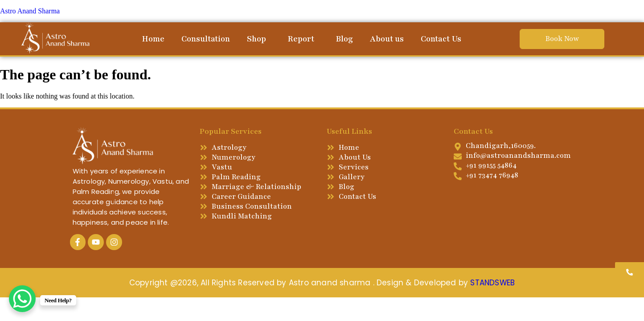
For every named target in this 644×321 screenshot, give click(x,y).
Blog (344, 39)
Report (301, 39)
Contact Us (441, 39)
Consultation (206, 39)
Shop (256, 39)
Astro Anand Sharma (30, 11)
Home (153, 39)
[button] (259, 39)
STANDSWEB (492, 283)
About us (387, 39)
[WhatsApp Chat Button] (22, 299)
